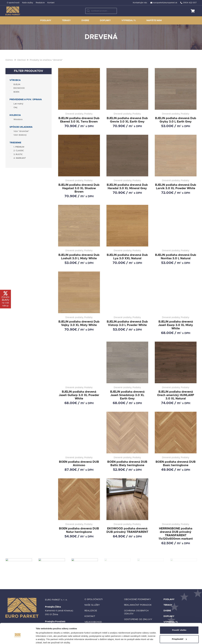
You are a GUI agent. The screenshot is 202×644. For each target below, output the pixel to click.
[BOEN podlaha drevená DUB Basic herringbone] (176, 442)
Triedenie (15, 143)
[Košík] (193, 11)
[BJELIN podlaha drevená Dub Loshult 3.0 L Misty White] (79, 235)
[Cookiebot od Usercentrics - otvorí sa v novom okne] (18, 639)
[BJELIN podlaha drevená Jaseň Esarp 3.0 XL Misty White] (176, 303)
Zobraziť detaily (44, 639)
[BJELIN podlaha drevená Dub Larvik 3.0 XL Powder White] (176, 167)
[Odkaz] (13, 11)
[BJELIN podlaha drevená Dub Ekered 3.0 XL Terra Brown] (79, 98)
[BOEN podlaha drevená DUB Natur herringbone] (79, 512)
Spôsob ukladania (21, 127)
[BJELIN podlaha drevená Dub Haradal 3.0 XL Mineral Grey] (127, 167)
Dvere (167, 611)
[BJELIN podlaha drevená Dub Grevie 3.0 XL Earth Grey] (127, 98)
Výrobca (15, 80)
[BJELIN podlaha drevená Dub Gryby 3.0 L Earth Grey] (176, 98)
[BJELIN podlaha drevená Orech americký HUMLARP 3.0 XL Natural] (176, 373)
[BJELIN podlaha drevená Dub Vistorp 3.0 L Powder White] (127, 303)
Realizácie (91, 611)
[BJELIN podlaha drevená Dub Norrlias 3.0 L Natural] (176, 235)
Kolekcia (15, 115)
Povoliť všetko (179, 619)
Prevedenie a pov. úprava (26, 99)
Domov (9, 60)
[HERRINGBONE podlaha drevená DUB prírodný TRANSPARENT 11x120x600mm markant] (176, 512)
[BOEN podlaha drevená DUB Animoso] (79, 442)
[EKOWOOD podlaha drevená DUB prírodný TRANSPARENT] (127, 512)
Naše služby (92, 605)
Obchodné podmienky (137, 599)
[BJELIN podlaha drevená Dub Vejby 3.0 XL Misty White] (79, 303)
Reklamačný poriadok (138, 605)
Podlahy (169, 599)
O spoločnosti (94, 599)
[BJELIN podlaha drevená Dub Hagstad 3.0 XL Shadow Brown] (79, 167)
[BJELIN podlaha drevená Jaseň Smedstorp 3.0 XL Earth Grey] (127, 373)
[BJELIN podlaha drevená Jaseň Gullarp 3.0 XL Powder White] (79, 373)
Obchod (21, 60)
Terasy (168, 605)
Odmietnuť (179, 636)
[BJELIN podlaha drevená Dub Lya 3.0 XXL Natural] (127, 235)
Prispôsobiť (179, 627)
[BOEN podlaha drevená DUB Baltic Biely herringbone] (127, 442)
